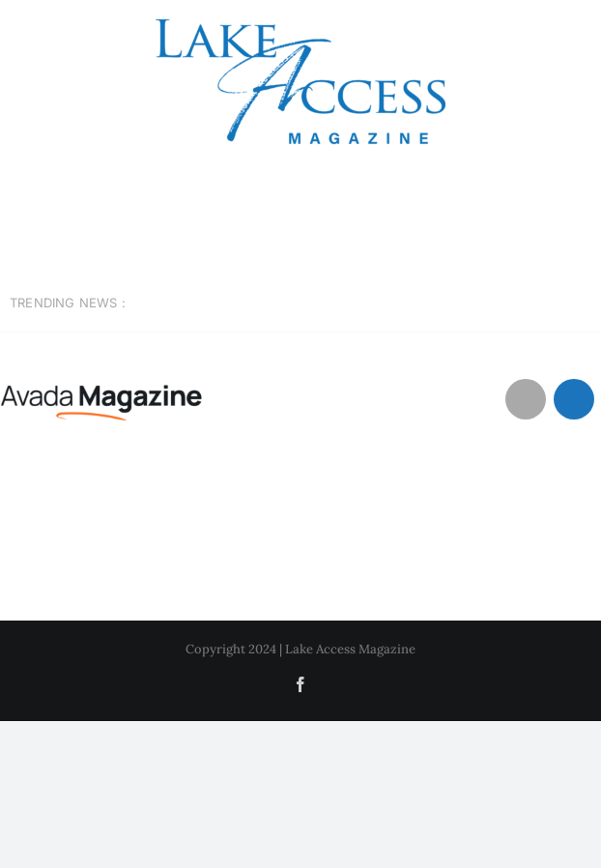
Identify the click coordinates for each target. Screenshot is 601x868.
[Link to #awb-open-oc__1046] (526, 399)
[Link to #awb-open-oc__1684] (574, 399)
